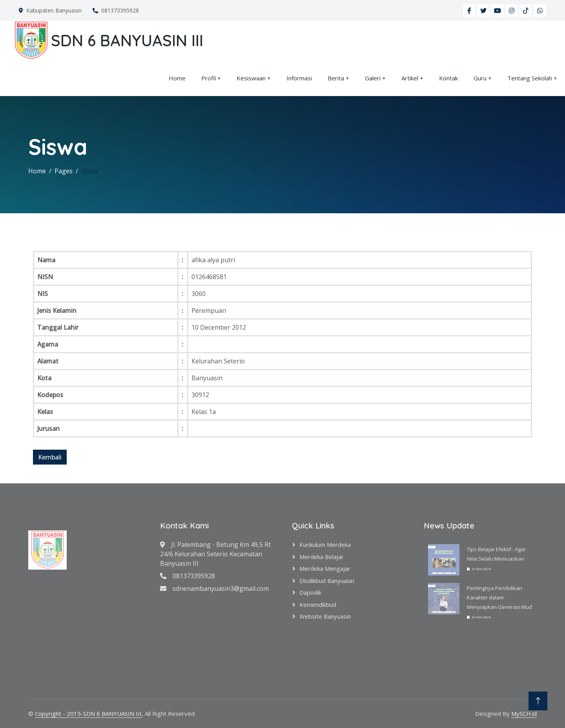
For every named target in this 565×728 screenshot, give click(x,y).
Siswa (89, 171)
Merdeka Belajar (322, 557)
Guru (480, 78)
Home (177, 78)
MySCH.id (524, 713)
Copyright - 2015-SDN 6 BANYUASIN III (88, 713)
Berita (336, 78)
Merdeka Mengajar (325, 568)
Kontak (448, 78)
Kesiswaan (251, 78)
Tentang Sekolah (530, 78)
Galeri (373, 78)
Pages (64, 171)
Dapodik (310, 592)
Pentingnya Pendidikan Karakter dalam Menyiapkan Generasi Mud (499, 597)
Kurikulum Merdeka (325, 545)
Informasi (299, 78)
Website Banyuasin (325, 616)
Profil (209, 78)
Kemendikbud (318, 605)
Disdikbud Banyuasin (327, 581)
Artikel (410, 78)
